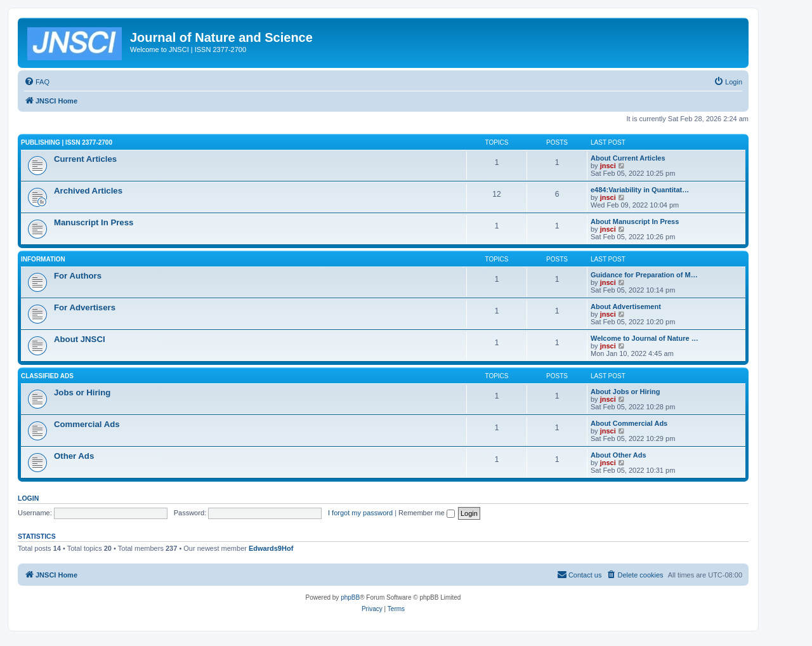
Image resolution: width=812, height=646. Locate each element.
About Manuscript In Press (635, 221)
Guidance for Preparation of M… (644, 275)
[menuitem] (37, 82)
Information (43, 259)
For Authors (78, 276)
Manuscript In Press (94, 222)
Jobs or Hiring (82, 392)
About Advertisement (626, 307)
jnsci (608, 166)
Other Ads (74, 456)
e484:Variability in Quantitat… (640, 190)
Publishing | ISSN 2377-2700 (67, 142)
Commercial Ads (87, 424)
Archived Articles (88, 191)
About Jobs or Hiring (625, 392)
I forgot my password (360, 513)
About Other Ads (619, 455)
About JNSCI (80, 339)
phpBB (350, 597)
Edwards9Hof (271, 548)
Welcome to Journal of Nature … (645, 338)
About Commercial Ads (629, 423)
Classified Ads (47, 376)
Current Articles (85, 159)
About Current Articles (628, 158)
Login (28, 498)
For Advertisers (85, 307)
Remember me (427, 513)
